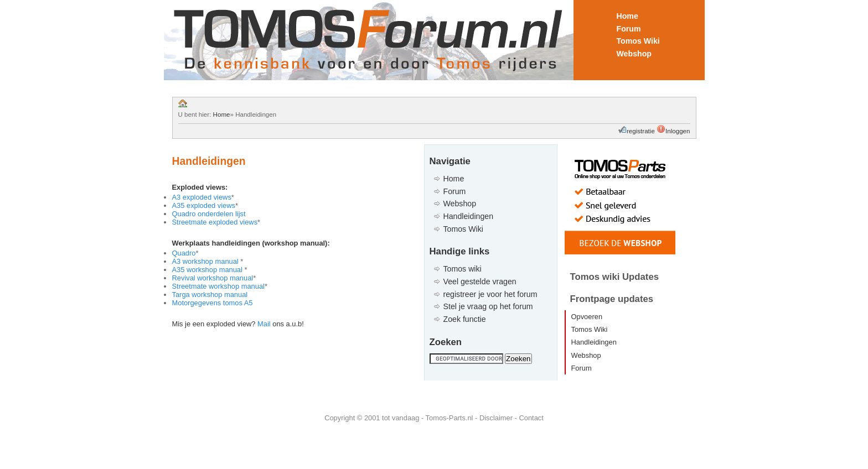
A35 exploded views (204, 205)
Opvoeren (587, 317)
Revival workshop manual (213, 278)
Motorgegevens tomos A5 (213, 303)
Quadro (184, 253)
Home (627, 16)
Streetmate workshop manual (218, 286)
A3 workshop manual (206, 261)
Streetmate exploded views (215, 222)
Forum (629, 29)
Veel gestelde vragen (480, 282)
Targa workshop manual (210, 295)
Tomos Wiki (638, 41)
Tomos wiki (463, 269)
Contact (531, 418)
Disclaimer (496, 418)
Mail (264, 324)
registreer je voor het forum (490, 294)
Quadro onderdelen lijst (209, 214)
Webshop (634, 54)
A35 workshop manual (208, 270)
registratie (642, 131)
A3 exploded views (202, 197)
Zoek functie (465, 319)
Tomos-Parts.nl (449, 418)
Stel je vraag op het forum (488, 306)
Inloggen (678, 131)
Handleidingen (469, 216)
